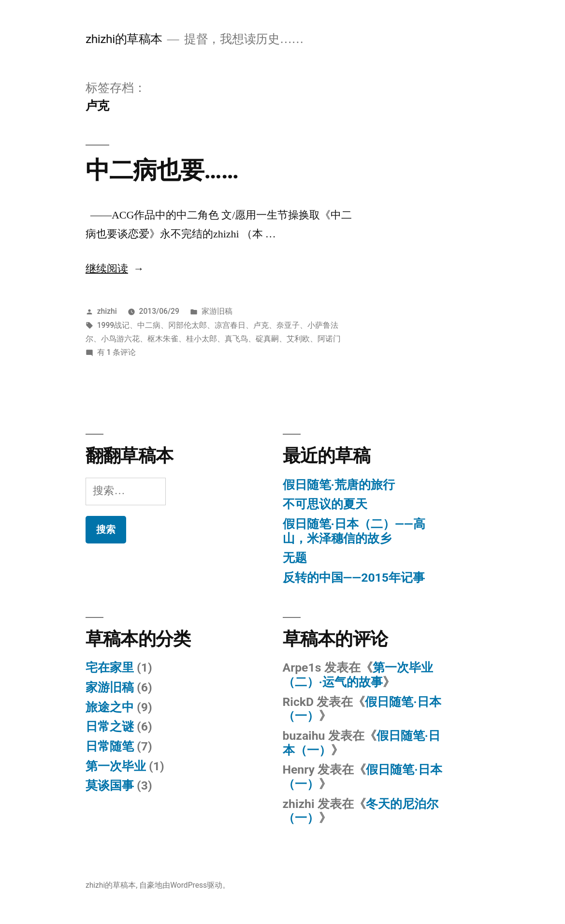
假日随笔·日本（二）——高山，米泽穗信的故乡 (354, 531)
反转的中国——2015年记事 (354, 578)
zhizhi (107, 311)
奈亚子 (288, 325)
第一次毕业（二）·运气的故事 (358, 675)
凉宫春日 (230, 325)
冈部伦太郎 (188, 325)
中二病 (149, 325)
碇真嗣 (267, 339)
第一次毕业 (116, 766)
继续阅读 (115, 269)
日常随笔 (110, 746)
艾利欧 (298, 339)
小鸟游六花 (120, 339)
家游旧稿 (217, 311)
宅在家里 (110, 667)
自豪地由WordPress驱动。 (185, 885)
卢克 (261, 325)
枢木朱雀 (163, 339)
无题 (295, 558)
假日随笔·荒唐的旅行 (339, 485)
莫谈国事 (110, 785)
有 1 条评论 (117, 352)
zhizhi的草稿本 (124, 39)
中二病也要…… (162, 170)
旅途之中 (110, 707)
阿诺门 (329, 339)
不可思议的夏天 (325, 504)
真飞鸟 (236, 339)
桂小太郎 (202, 339)
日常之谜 (110, 726)
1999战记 (114, 325)
